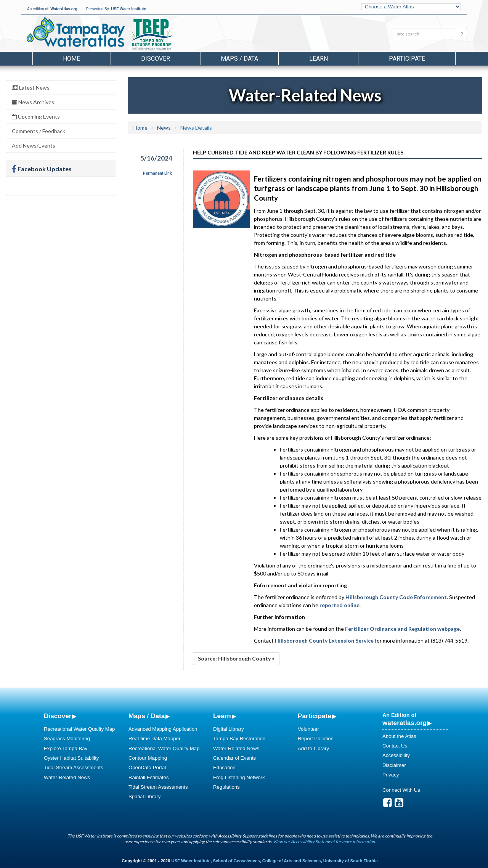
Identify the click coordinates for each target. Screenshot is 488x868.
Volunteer (308, 729)
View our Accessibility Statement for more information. (324, 841)
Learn (222, 716)
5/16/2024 (156, 158)
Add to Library (313, 748)
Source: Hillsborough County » (236, 658)
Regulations (226, 787)
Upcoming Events (36, 117)
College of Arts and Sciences (292, 861)
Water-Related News (67, 777)
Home (71, 59)
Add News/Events (34, 145)
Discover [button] (156, 59)
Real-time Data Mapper (154, 739)
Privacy (391, 775)
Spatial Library (144, 796)
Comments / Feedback (39, 131)
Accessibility (396, 755)
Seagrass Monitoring (67, 739)
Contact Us (395, 746)
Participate (315, 716)
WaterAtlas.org (64, 9)
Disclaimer (394, 765)
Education (224, 768)
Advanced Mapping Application (163, 729)
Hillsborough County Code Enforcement (396, 597)
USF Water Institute (128, 9)
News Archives (33, 102)
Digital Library (229, 729)
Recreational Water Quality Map (79, 729)
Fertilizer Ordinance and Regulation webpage (402, 629)
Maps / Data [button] (239, 59)
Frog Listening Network (239, 777)
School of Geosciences (236, 861)
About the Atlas (399, 736)
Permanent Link (157, 173)
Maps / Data (147, 716)
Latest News (31, 88)
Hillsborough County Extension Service (324, 641)
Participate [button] (407, 59)
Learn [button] (319, 59)
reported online (340, 605)
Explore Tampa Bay (66, 748)
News (164, 128)
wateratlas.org (405, 723)
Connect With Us (401, 790)
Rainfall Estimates (149, 777)
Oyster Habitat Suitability (71, 758)
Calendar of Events (234, 758)
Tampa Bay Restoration (239, 739)
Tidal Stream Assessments (74, 768)
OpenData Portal (147, 768)
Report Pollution (316, 739)
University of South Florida (351, 861)
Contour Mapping (148, 758)
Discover (58, 716)
